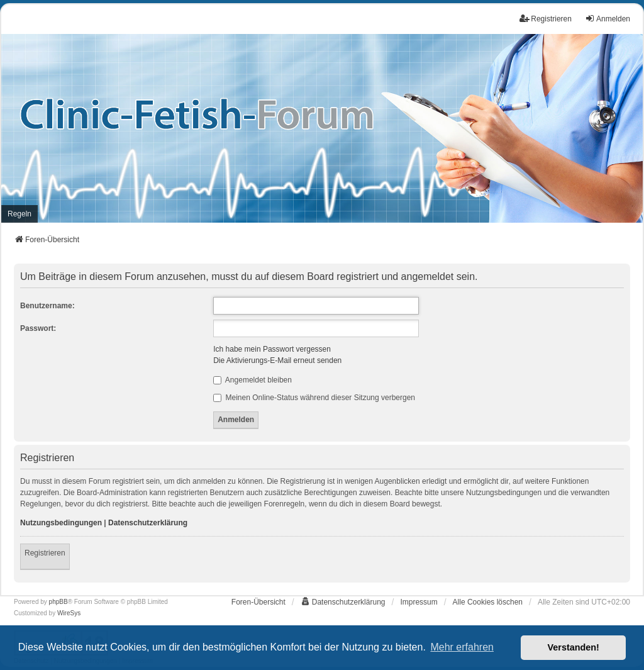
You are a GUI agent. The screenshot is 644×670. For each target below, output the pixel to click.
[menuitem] (19, 214)
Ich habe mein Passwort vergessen (272, 349)
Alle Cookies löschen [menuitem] (488, 602)
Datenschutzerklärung (148, 523)
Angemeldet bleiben (253, 380)
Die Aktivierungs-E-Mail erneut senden (277, 360)
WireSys (69, 613)
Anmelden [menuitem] (608, 19)
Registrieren (45, 553)
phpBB (58, 602)
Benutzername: (47, 306)
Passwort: (38, 328)
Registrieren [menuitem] (546, 19)
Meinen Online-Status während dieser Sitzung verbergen (314, 398)
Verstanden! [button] (574, 647)
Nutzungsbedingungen (61, 523)
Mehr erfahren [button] (462, 647)
